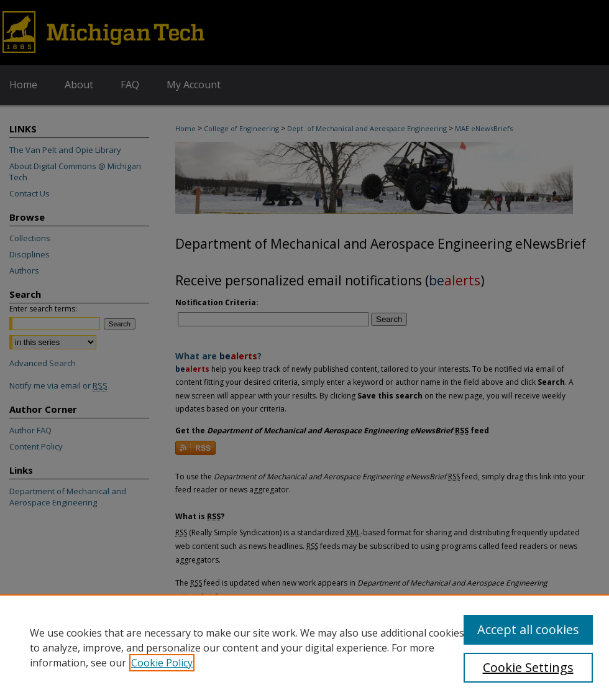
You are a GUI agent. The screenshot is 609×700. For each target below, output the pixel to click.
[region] (304, 647)
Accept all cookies (528, 629)
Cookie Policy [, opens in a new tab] (162, 663)
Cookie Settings (528, 667)
